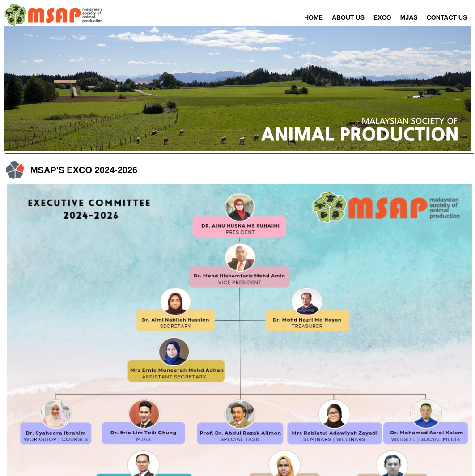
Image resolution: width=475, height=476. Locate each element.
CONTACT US (447, 17)
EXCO (382, 17)
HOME (314, 17)
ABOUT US (348, 17)
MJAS (409, 17)
